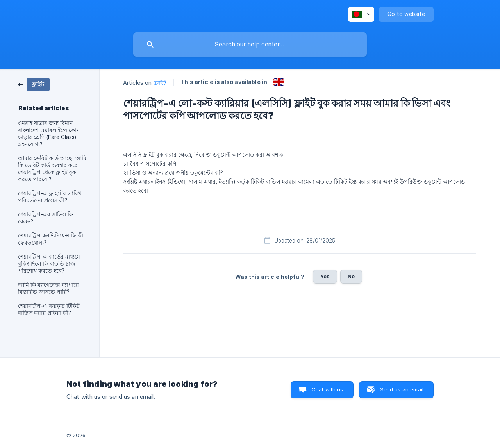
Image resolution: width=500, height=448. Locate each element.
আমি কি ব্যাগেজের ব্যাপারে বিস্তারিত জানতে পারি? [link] (48, 288)
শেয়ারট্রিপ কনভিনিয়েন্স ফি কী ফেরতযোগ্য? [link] (51, 239)
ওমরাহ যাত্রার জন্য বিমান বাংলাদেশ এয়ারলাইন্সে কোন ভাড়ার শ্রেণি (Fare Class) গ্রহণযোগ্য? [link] (49, 134)
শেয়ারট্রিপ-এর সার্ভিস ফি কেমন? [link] (46, 218)
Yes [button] (325, 276)
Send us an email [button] (402, 389)
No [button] (351, 276)
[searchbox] (250, 45)
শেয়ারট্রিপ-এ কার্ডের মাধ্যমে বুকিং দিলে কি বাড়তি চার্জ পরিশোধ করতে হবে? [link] (49, 264)
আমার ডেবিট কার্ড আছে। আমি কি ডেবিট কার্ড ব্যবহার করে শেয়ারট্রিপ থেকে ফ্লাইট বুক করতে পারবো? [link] (52, 169)
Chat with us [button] (328, 389)
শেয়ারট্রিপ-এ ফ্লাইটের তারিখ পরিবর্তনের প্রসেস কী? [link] (50, 197)
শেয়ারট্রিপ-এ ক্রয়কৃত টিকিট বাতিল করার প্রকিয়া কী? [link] (49, 309)
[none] (361, 14)
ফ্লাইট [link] (160, 83)
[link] (34, 84)
